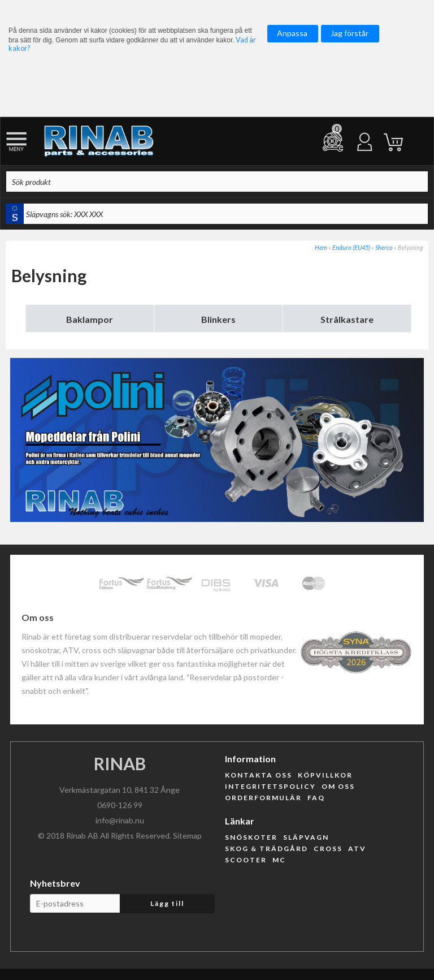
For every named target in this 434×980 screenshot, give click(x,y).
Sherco (384, 247)
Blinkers (218, 319)
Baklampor (90, 319)
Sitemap (187, 836)
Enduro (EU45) (351, 247)
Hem (321, 247)
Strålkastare (347, 319)
